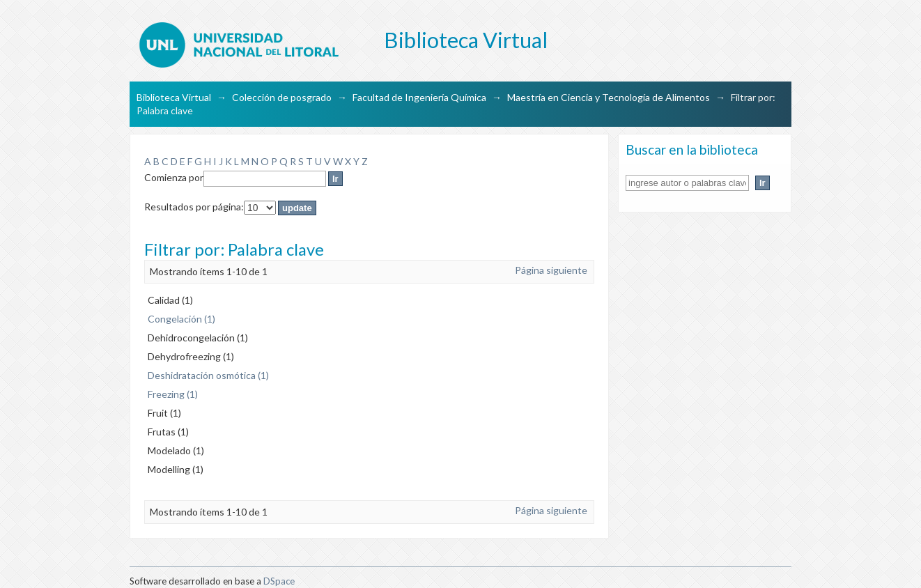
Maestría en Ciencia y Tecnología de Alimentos (609, 97)
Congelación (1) (181, 319)
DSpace (279, 581)
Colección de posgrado (282, 97)
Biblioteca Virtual (174, 97)
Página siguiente (551, 270)
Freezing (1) (173, 394)
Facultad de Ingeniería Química (419, 97)
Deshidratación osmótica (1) (208, 375)
